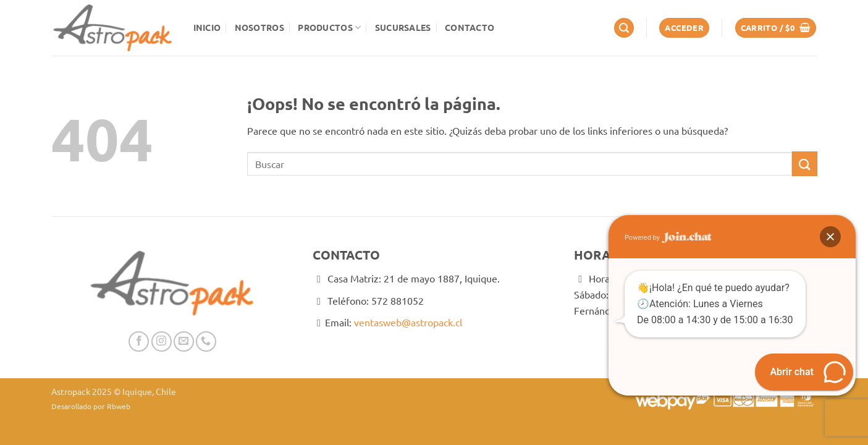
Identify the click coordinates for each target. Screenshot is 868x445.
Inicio (207, 27)
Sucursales (403, 27)
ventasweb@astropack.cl (408, 322)
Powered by (668, 238)
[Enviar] (804, 163)
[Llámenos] (206, 341)
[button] (624, 28)
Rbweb (119, 406)
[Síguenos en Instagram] (162, 341)
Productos (329, 28)
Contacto (470, 27)
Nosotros (259, 27)
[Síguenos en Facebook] (139, 341)
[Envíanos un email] (184, 341)
